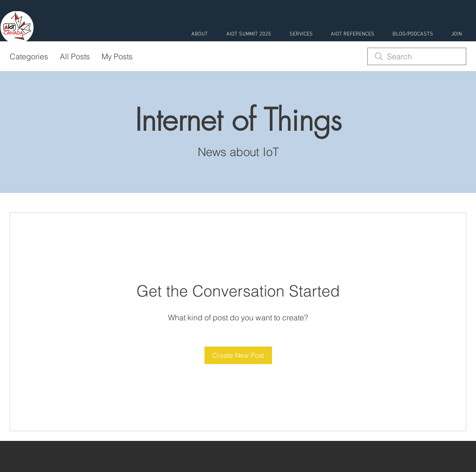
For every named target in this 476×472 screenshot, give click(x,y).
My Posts (117, 56)
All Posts (75, 56)
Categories (29, 56)
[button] (301, 34)
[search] (417, 56)
